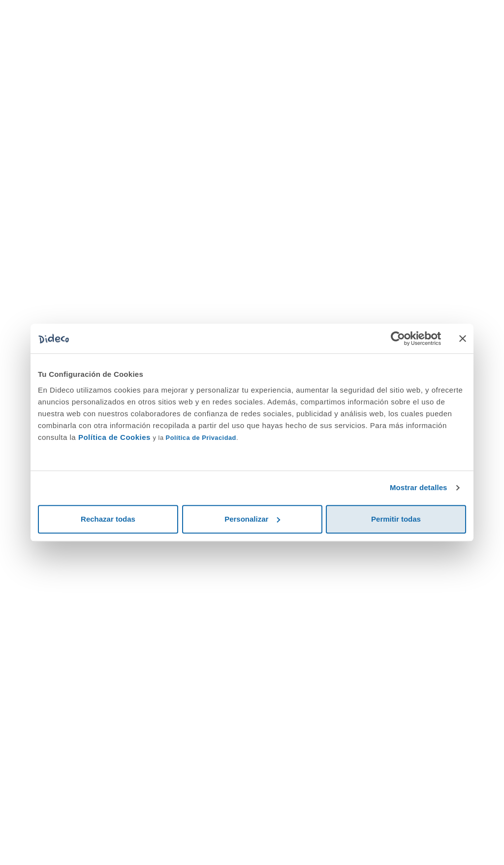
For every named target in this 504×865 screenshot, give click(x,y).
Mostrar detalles (419, 487)
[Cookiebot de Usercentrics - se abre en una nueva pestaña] (398, 338)
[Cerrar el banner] (463, 338)
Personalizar (252, 519)
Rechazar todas (108, 519)
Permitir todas (396, 519)
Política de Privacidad (201, 438)
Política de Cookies (114, 437)
